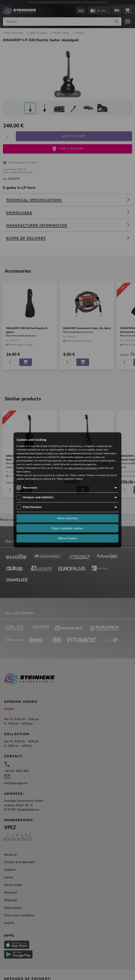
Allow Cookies (67, 538)
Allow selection (67, 518)
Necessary (30, 487)
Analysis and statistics (38, 497)
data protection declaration (83, 468)
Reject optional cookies (67, 528)
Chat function (32, 507)
